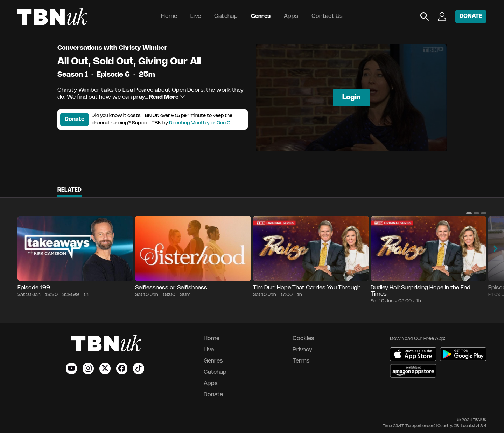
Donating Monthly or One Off (202, 123)
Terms (301, 361)
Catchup (226, 16)
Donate (75, 119)
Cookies (303, 339)
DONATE (471, 16)
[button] (469, 213)
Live (196, 16)
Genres (261, 16)
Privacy (302, 350)
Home (169, 16)
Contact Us (327, 16)
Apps (291, 16)
